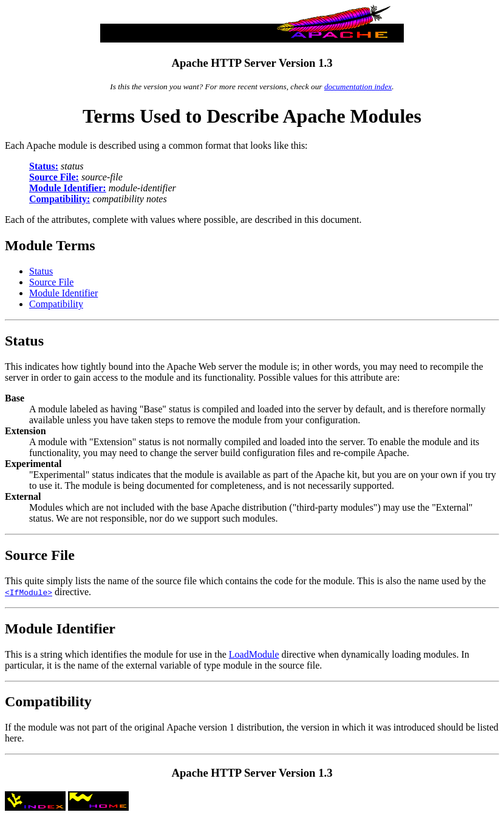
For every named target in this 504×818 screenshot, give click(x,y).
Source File (51, 282)
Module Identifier (63, 293)
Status (41, 271)
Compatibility (56, 304)
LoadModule (254, 654)
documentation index (358, 87)
